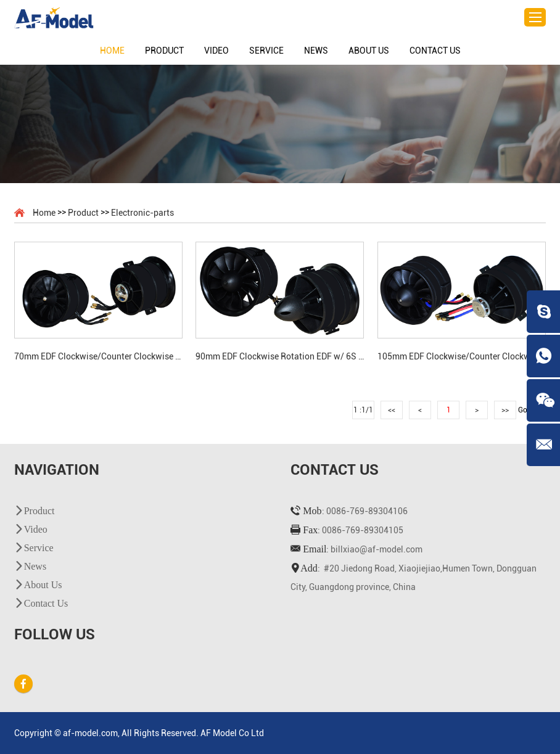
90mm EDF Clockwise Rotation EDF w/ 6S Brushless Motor (280, 356)
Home (112, 51)
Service (266, 51)
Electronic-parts (142, 213)
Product (164, 51)
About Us (369, 51)
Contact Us (435, 51)
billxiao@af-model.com (377, 549)
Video (216, 51)
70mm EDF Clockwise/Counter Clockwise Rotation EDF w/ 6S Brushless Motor (98, 356)
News (316, 51)
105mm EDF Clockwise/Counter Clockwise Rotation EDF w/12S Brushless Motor (462, 356)
